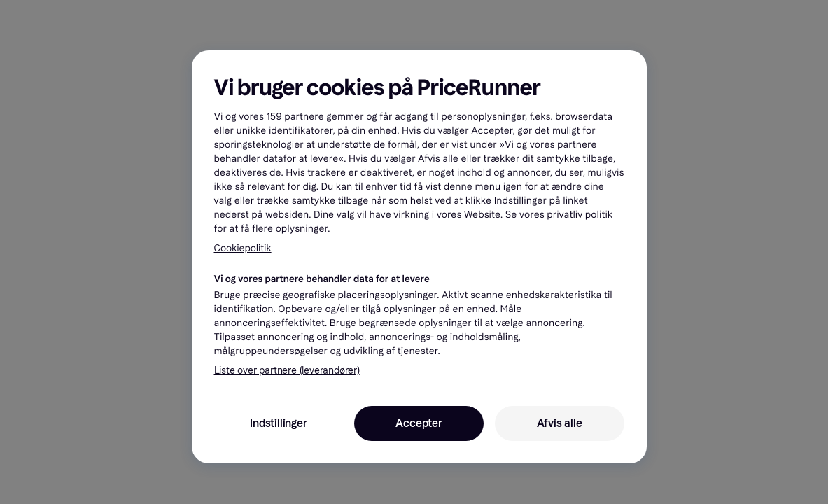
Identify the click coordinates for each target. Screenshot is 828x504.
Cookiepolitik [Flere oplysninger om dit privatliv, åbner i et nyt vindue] (243, 248)
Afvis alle (560, 423)
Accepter (419, 423)
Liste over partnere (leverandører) (287, 371)
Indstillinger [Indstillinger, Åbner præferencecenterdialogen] (278, 423)
